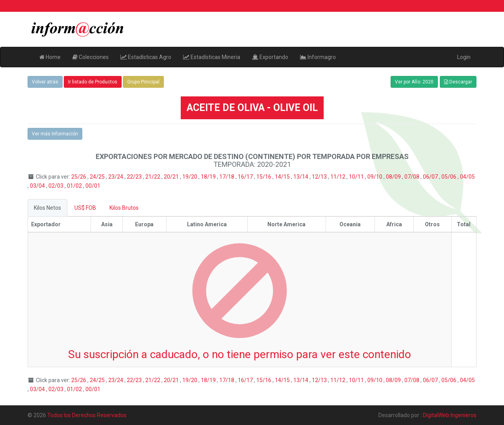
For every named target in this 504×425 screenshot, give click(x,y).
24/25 (98, 177)
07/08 (412, 177)
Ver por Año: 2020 (414, 82)
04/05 (467, 177)
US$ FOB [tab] (85, 208)
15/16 (264, 177)
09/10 (375, 177)
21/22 (153, 177)
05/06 (449, 177)
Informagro (318, 57)
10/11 (357, 177)
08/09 (394, 177)
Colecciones (91, 57)
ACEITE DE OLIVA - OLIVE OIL (252, 108)
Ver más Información (55, 134)
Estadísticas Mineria (212, 57)
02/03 (57, 186)
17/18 (227, 177)
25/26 (79, 177)
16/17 (246, 177)
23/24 (116, 177)
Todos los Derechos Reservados (87, 415)
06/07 (431, 177)
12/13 (320, 177)
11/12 (338, 177)
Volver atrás (45, 82)
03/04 (38, 186)
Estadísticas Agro (146, 57)
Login (464, 57)
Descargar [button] (458, 82)
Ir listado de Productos (93, 82)
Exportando (270, 57)
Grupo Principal (143, 82)
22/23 (135, 177)
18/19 (209, 177)
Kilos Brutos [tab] (124, 208)
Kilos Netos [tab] (47, 208)
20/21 (172, 177)
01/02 (75, 186)
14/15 (283, 177)
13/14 (301, 177)
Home (50, 57)
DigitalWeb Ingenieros (450, 415)
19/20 (190, 177)
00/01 (93, 186)
